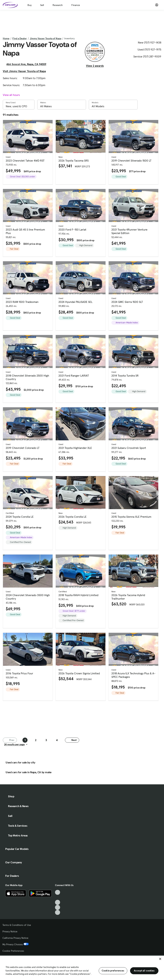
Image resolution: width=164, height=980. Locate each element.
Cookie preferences (113, 971)
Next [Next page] (72, 740)
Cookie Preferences (13, 951)
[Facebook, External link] (58, 897)
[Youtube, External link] (58, 902)
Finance (76, 5)
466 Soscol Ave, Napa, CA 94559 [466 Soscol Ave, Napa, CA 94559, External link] (28, 64)
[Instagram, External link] (58, 907)
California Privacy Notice (15, 938)
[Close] (160, 959)
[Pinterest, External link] (58, 912)
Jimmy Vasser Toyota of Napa (46, 38)
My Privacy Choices (16, 944)
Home (6, 38)
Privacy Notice (10, 931)
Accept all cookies (144, 971)
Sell (42, 5)
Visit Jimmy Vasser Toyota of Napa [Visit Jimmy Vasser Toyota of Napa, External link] (26, 71)
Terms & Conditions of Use (17, 925)
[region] (82, 968)
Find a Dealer (20, 38)
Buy (30, 5)
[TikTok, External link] (58, 892)
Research (58, 5)
